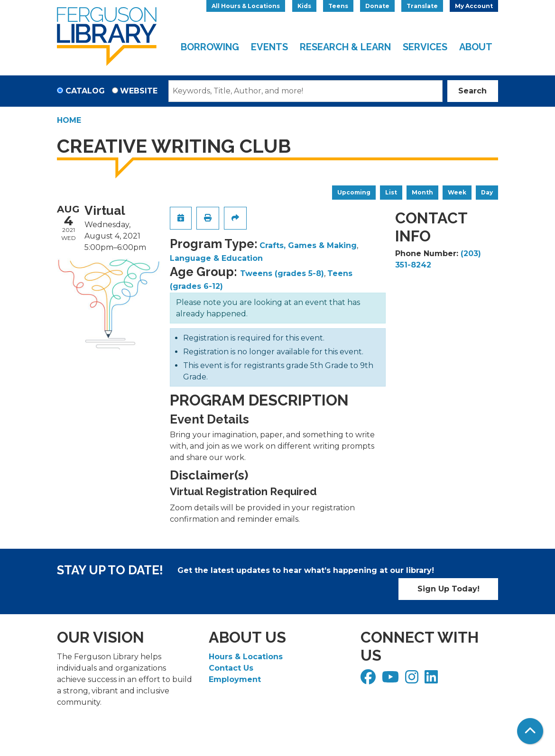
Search (472, 91)
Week (457, 192)
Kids (304, 6)
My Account (474, 6)
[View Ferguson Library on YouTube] (392, 680)
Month (422, 192)
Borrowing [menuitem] (210, 47)
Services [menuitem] (425, 47)
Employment (235, 679)
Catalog (85, 91)
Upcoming (354, 192)
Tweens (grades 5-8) (282, 273)
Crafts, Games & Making (308, 245)
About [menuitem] (476, 47)
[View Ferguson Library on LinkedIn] (432, 680)
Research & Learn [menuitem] (345, 47)
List (391, 192)
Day (487, 192)
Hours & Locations (246, 657)
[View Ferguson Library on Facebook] (369, 680)
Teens (338, 6)
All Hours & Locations (246, 6)
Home (69, 120)
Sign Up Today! (449, 589)
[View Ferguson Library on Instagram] (413, 680)
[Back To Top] (530, 731)
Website (139, 91)
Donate (377, 6)
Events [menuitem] (269, 47)
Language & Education (216, 258)
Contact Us (231, 668)
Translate (422, 6)
